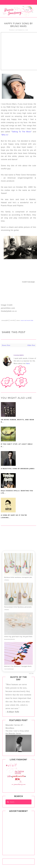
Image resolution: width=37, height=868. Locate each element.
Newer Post (6, 345)
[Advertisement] (18, 51)
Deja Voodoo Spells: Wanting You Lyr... (17, 492)
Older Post (31, 345)
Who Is (5, 135)
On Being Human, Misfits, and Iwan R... (17, 421)
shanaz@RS (19, 355)
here (28, 363)
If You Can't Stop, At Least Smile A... (17, 445)
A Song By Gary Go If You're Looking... (14, 516)
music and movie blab (27, 320)
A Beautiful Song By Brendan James (18, 469)
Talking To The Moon (21, 132)
